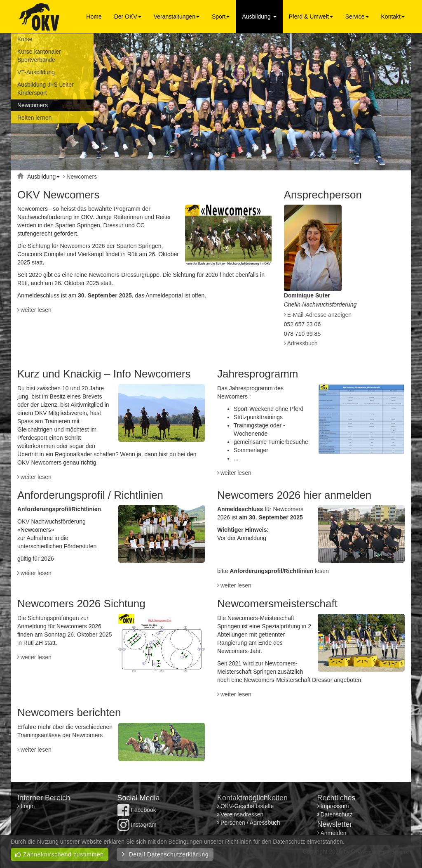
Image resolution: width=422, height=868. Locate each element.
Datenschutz (337, 814)
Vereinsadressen (242, 814)
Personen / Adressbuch (250, 823)
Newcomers (33, 105)
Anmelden (334, 833)
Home (94, 17)
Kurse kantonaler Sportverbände (39, 56)
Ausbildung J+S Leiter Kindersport (46, 89)
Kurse (25, 39)
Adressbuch (302, 343)
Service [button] (357, 17)
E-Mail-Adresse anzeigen (319, 315)
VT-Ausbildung (36, 72)
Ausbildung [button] (259, 17)
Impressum (335, 806)
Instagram (137, 825)
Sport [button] (221, 17)
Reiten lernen (34, 118)
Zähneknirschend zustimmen (60, 854)
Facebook (137, 810)
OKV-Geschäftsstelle (247, 806)
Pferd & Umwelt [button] (311, 17)
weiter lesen (36, 310)
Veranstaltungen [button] (177, 17)
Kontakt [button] (393, 17)
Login (28, 806)
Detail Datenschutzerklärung (165, 854)
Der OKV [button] (128, 17)
